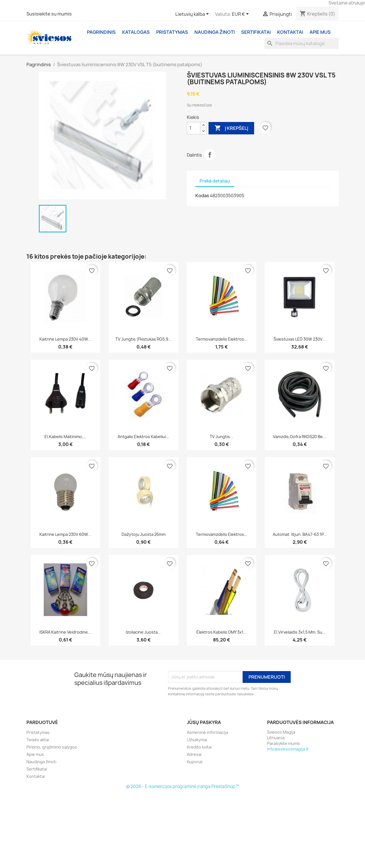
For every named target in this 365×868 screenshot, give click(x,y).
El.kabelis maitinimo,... (65, 437)
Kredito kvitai (199, 747)
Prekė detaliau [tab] (215, 181)
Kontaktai (290, 32)
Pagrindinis (101, 32)
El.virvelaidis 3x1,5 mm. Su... (300, 632)
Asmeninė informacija (207, 732)
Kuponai (195, 762)
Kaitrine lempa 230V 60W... (65, 534)
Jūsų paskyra (204, 722)
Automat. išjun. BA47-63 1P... (300, 534)
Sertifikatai (256, 32)
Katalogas (136, 32)
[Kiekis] (194, 128)
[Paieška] (301, 43)
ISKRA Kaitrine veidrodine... (65, 632)
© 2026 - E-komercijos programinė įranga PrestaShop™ (183, 786)
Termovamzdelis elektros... (222, 339)
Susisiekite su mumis (49, 14)
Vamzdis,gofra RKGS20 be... (300, 437)
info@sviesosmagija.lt (288, 749)
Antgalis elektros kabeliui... (143, 437)
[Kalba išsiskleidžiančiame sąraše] (193, 14)
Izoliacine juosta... (143, 632)
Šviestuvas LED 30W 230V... (300, 339)
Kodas (202, 196)
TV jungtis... (221, 437)
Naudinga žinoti (215, 32)
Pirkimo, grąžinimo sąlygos (52, 747)
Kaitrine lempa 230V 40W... (65, 339)
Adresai (194, 754)
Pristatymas (172, 32)
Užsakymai (197, 740)
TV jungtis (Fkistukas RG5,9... (144, 339)
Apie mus (320, 32)
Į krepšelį (231, 128)
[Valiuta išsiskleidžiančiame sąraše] (241, 14)
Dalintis (210, 155)
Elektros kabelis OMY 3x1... (221, 632)
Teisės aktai (38, 740)
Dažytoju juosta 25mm (144, 534)
